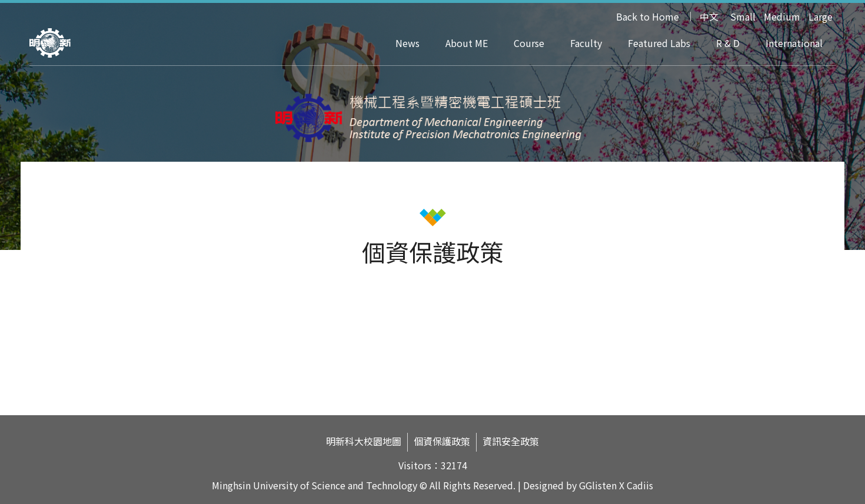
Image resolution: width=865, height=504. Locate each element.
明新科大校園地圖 (364, 441)
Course (529, 43)
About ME (467, 43)
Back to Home (648, 16)
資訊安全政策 (511, 441)
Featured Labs (659, 43)
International (794, 43)
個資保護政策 (442, 441)
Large (821, 16)
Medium (782, 16)
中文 (709, 16)
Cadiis (640, 485)
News (407, 43)
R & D (728, 43)
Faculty (586, 43)
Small (743, 16)
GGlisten (598, 485)
